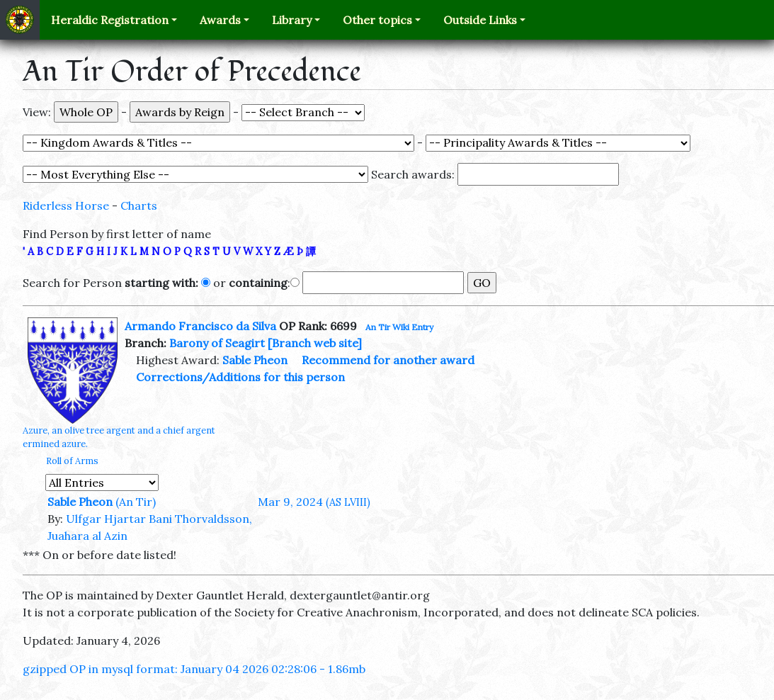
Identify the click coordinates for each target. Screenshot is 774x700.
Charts (139, 205)
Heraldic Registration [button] (110, 20)
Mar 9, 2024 (314, 502)
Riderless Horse (66, 205)
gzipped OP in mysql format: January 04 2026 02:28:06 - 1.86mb (194, 669)
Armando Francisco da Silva (200, 326)
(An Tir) (136, 502)
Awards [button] (220, 20)
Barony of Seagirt (217, 343)
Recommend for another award (388, 360)
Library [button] (292, 20)
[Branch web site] (315, 343)
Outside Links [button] (480, 20)
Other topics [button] (377, 20)
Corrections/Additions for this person (240, 377)
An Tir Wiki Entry (399, 327)
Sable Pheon (255, 360)
